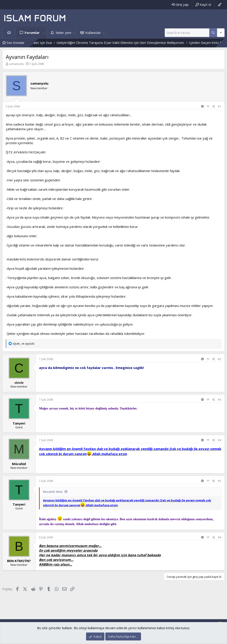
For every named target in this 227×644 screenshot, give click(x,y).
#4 (220, 440)
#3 (220, 400)
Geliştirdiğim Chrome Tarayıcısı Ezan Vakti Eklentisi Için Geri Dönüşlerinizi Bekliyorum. (136, 43)
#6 (220, 537)
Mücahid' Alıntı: (53, 492)
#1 (220, 106)
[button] (44, 33)
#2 (220, 359)
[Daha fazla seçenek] (213, 33)
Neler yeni (63, 33)
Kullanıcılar (93, 33)
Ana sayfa (9, 33)
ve (23, 344)
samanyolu (16, 64)
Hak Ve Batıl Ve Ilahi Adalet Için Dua (41, 43)
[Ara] (187, 33)
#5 (220, 481)
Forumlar (32, 33)
